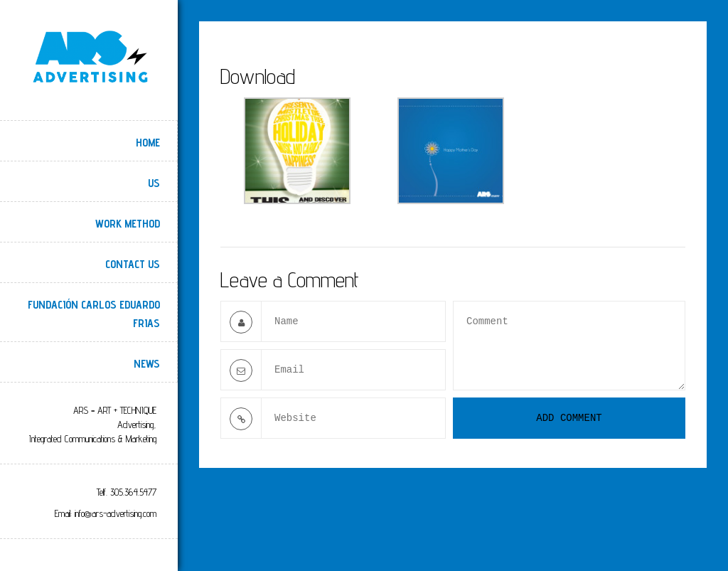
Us (154, 183)
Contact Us (133, 264)
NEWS (147, 364)
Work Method (128, 224)
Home (148, 143)
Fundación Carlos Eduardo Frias (94, 314)
